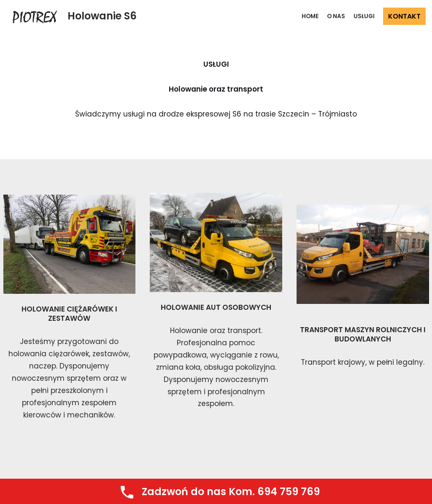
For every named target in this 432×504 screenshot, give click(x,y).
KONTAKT (404, 16)
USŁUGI (364, 16)
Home (310, 16)
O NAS (336, 16)
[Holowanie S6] (72, 16)
